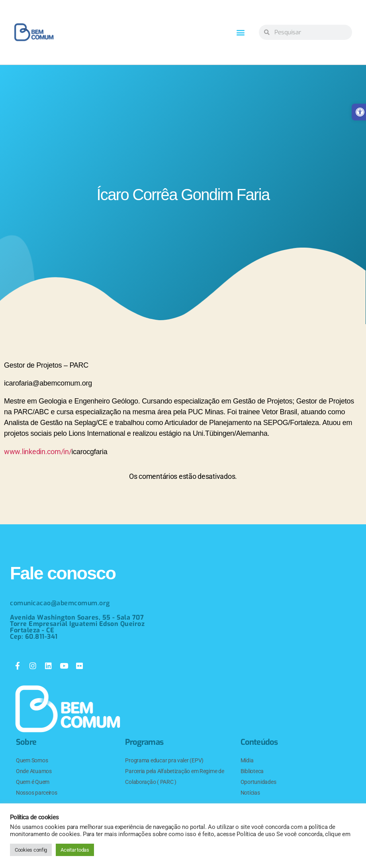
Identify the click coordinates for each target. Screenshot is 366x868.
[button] (241, 32)
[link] (34, 32)
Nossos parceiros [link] (37, 793)
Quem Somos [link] (32, 760)
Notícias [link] (250, 793)
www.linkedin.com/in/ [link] (38, 452)
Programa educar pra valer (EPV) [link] (164, 760)
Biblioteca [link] (252, 771)
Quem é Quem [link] (33, 782)
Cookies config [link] (31, 850)
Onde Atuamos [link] (34, 771)
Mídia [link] (247, 760)
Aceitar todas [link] (75, 850)
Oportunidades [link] (258, 782)
